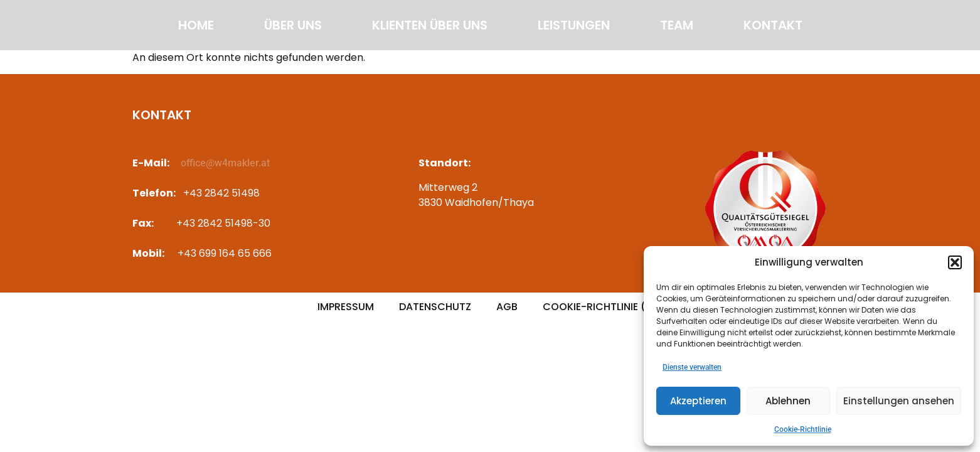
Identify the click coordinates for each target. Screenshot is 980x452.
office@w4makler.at (225, 163)
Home (196, 25)
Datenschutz (435, 307)
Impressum (346, 307)
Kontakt (773, 25)
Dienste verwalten (692, 367)
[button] (955, 262)
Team (677, 25)
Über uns (293, 25)
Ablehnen (788, 401)
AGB (507, 307)
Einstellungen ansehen (899, 401)
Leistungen (574, 25)
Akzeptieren (698, 401)
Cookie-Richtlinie (803, 429)
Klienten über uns (430, 25)
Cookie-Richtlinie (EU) (603, 307)
